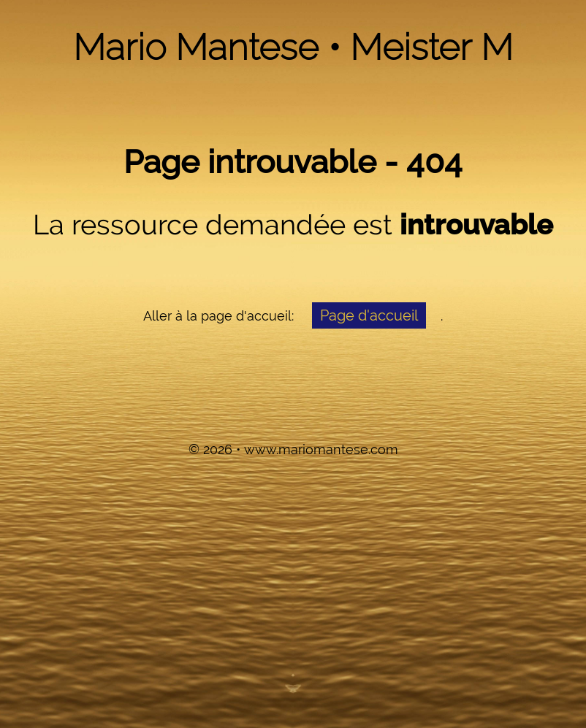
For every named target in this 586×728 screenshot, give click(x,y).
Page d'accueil (369, 315)
